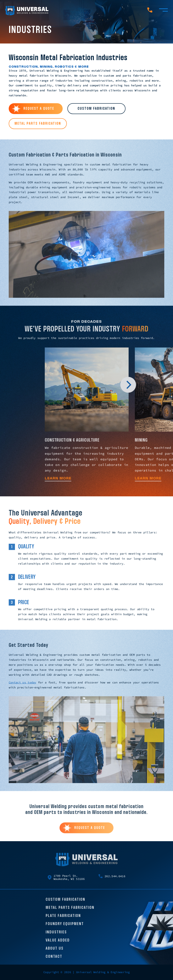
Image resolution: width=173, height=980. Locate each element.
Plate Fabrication (63, 918)
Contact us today (23, 685)
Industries (56, 935)
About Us (55, 951)
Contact (54, 959)
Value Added (58, 943)
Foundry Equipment (65, 927)
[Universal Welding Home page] (27, 11)
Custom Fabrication (65, 902)
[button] (128, 388)
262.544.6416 (112, 879)
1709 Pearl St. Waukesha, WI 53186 (66, 880)
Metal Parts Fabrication (70, 910)
